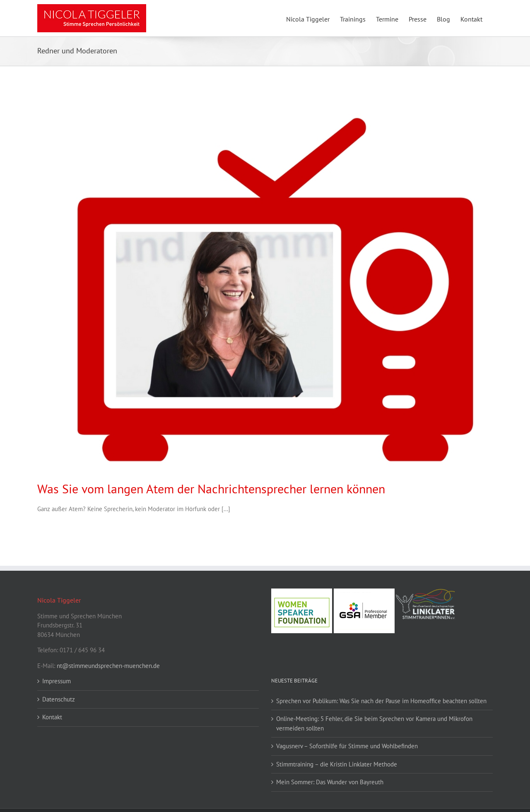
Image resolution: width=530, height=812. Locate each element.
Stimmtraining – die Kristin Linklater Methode (337, 764)
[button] (18, 794)
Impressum (57, 681)
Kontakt (52, 717)
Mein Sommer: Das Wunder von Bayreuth (330, 782)
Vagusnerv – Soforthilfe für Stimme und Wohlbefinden (347, 746)
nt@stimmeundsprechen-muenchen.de (108, 666)
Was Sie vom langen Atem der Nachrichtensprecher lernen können (211, 489)
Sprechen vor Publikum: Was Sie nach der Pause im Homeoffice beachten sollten (381, 701)
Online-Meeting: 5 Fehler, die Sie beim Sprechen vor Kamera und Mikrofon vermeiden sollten (374, 723)
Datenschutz (59, 699)
